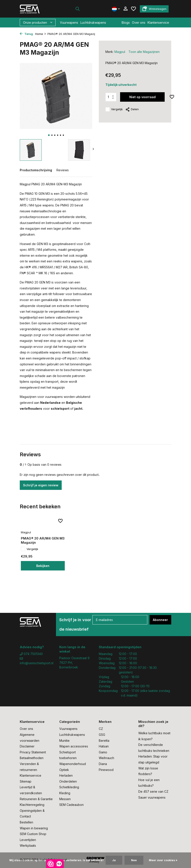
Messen (65, 799)
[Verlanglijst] (133, 9)
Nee (134, 860)
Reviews (63, 170)
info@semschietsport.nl (36, 661)
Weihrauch (106, 758)
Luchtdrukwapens (93, 23)
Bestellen (26, 822)
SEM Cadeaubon (71, 805)
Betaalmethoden (32, 758)
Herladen (66, 775)
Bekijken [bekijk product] (43, 566)
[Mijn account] (125, 9)
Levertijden (28, 840)
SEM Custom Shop (33, 834)
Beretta (104, 741)
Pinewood (106, 770)
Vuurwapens (69, 23)
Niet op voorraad (142, 97)
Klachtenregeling (32, 805)
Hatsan (104, 746)
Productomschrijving (36, 170)
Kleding (65, 793)
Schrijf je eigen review (41, 485)
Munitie (64, 741)
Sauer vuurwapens (152, 797)
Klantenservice (158, 23)
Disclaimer (27, 746)
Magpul (120, 52)
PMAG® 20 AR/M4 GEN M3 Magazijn (43, 540)
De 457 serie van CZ (153, 791)
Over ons (139, 23)
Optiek (64, 770)
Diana (103, 764)
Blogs (126, 23)
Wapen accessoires (74, 746)
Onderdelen (68, 781)
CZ (101, 729)
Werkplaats (28, 845)
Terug (26, 34)
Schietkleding (69, 787)
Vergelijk (114, 109)
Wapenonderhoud (73, 764)
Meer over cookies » (163, 860)
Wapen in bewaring (34, 828)
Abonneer (160, 620)
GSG (102, 735)
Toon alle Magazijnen (144, 52)
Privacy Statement (33, 752)
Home (41, 34)
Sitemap (26, 781)
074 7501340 (31, 654)
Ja (114, 860)
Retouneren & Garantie (36, 799)
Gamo (103, 752)
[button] (49, 135)
